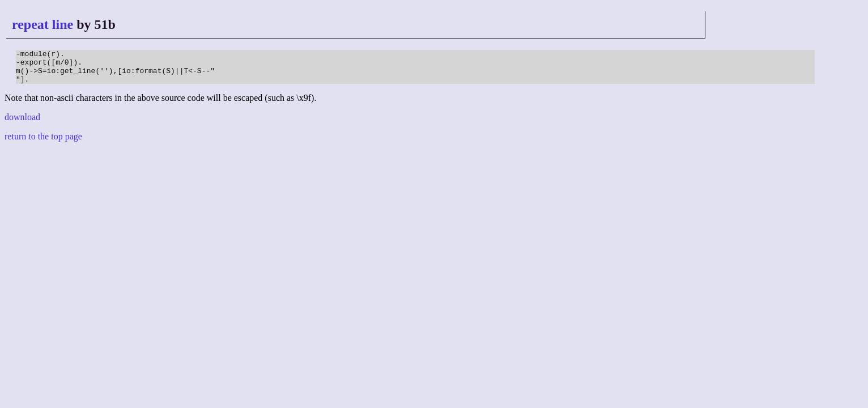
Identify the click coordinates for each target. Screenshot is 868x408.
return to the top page (43, 143)
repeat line (42, 24)
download (22, 124)
